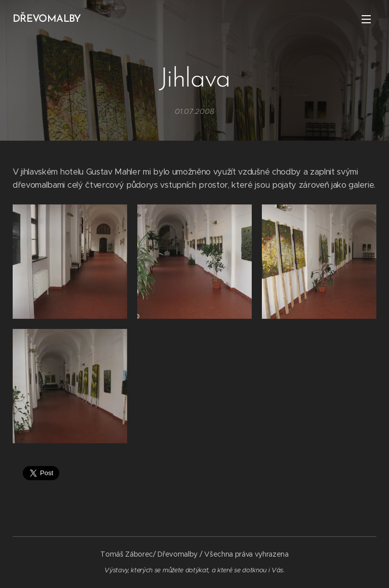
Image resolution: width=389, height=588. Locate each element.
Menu (366, 19)
